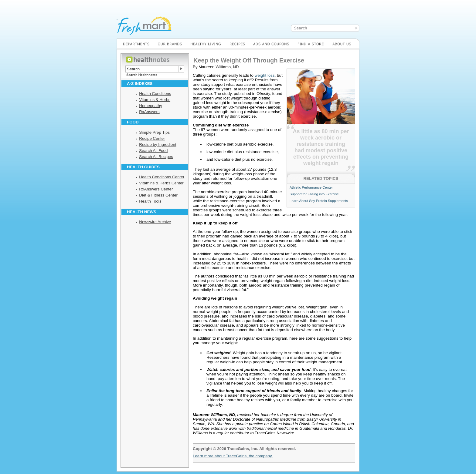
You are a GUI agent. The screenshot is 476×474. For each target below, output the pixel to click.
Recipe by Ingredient (158, 145)
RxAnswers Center (156, 189)
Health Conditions (155, 94)
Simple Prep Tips (154, 132)
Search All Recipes (156, 157)
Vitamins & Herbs (155, 100)
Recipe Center (152, 138)
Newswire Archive (155, 222)
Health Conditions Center (162, 177)
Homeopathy (151, 106)
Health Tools (150, 201)
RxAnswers (149, 112)
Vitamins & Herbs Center (161, 183)
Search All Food (153, 151)
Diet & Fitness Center (158, 195)
